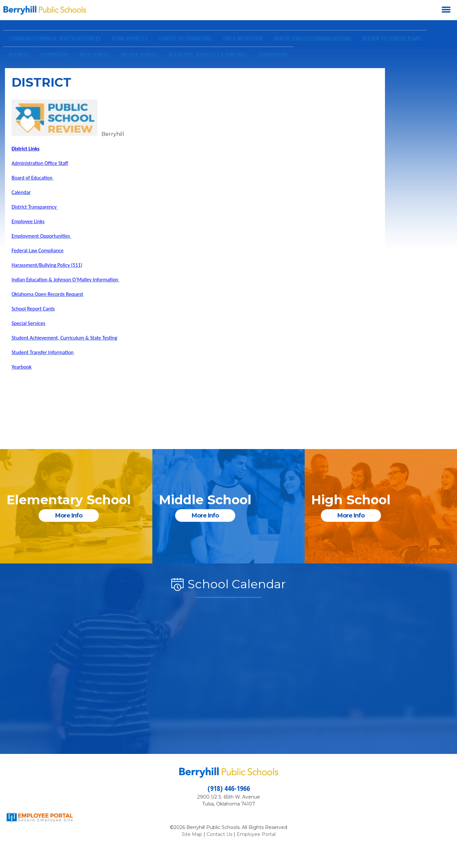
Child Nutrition (243, 39)
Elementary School (69, 500)
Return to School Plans (392, 39)
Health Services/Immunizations (312, 39)
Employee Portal (256, 834)
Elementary (55, 55)
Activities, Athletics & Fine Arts (208, 55)
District (19, 55)
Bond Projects (130, 39)
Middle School (139, 55)
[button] (227, 10)
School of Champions (185, 39)
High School (95, 55)
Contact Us (219, 834)
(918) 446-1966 (229, 788)
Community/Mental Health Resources (55, 39)
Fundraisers (273, 55)
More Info (69, 516)
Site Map (192, 834)
